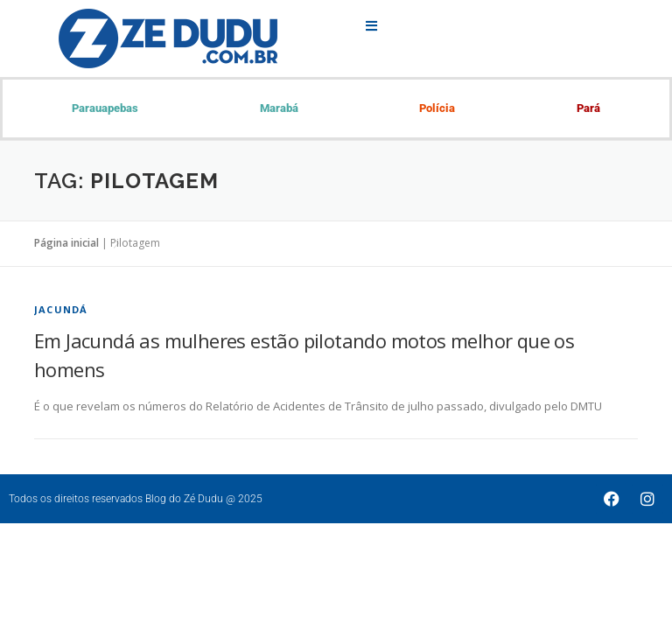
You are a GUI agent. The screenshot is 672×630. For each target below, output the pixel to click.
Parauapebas (105, 108)
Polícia (437, 108)
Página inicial (66, 243)
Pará (588, 108)
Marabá (279, 108)
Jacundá (61, 309)
